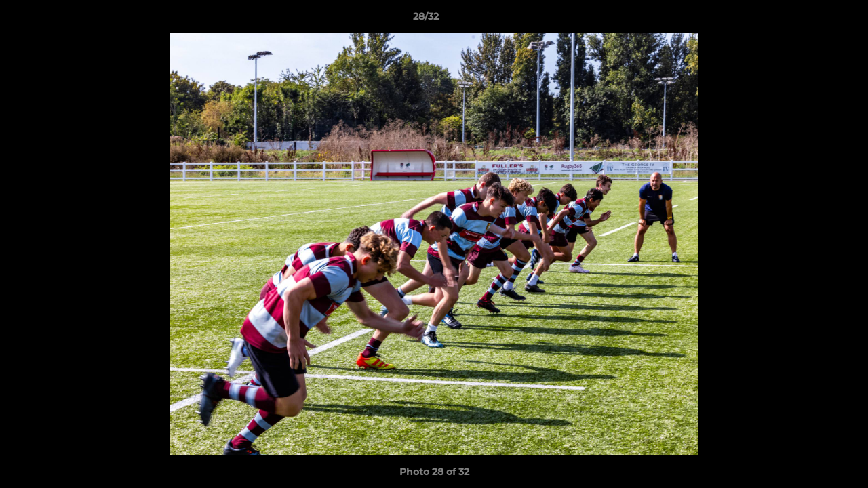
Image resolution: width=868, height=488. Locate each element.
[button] (811, 20)
